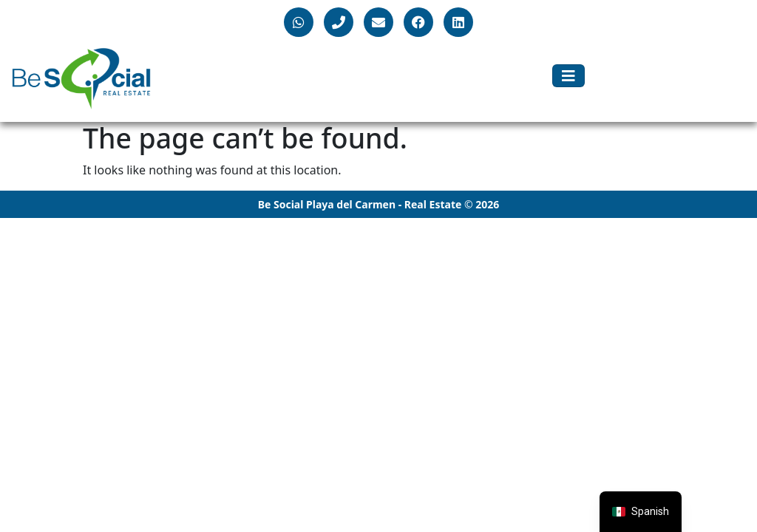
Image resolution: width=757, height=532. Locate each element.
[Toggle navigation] (568, 76)
